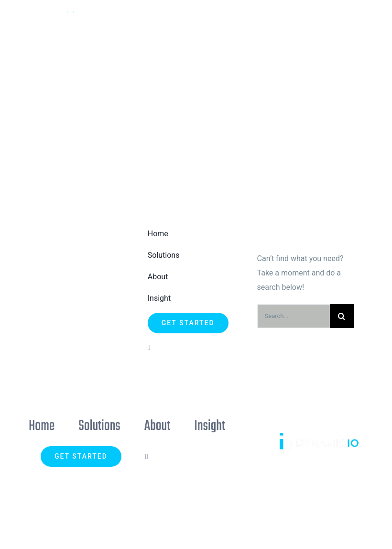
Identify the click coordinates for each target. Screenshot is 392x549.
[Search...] (294, 316)
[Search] (342, 316)
